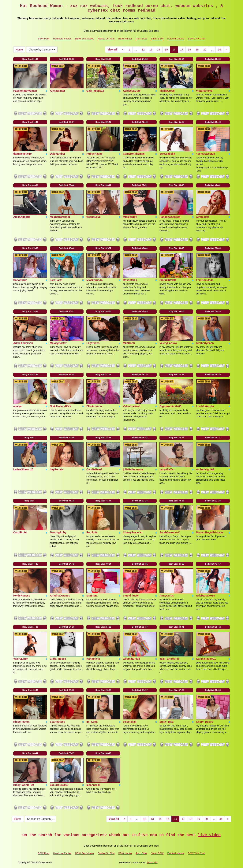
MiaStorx (92, 596)
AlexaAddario (22, 217)
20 (205, 50)
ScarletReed (58, 722)
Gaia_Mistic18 (95, 91)
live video (209, 835)
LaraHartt (56, 280)
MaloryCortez (58, 343)
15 (166, 50)
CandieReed (94, 469)
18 (189, 50)
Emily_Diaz (166, 722)
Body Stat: (30, 59)
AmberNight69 (205, 469)
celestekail (130, 722)
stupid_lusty (131, 596)
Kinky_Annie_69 (24, 785)
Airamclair (203, 217)
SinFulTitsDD (168, 280)
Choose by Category (42, 50)
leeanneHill (93, 785)
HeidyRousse (22, 596)
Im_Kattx (92, 722)
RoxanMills (130, 280)
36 (219, 50)
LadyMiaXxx (167, 469)
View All (112, 50)
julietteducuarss (133, 469)
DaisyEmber (58, 154)
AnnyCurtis (167, 596)
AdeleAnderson (23, 343)
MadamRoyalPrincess (210, 532)
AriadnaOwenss (60, 596)
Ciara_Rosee (58, 659)
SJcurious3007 (59, 785)
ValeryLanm (21, 659)
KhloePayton (21, 722)
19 (197, 50)
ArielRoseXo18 (206, 596)
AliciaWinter (58, 91)
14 (159, 50)
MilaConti (129, 343)
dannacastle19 (22, 154)
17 (182, 50)
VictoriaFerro (204, 91)
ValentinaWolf (132, 406)
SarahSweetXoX (170, 532)
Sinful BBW (157, 39)
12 (143, 50)
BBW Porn (44, 39)
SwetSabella (167, 154)
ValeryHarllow (168, 343)
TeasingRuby (58, 532)
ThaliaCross (167, 91)
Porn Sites (141, 39)
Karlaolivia (93, 659)
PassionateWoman (25, 91)
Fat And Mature (176, 39)
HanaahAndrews (170, 217)
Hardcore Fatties (62, 39)
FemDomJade (205, 280)
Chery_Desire (205, 722)
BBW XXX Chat (196, 39)
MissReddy (130, 217)
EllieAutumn (94, 406)
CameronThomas (134, 154)
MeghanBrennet (60, 217)
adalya (17, 406)
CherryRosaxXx (133, 532)
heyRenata (57, 469)
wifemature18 (131, 659)
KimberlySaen (205, 343)
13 (151, 50)
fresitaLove (93, 217)
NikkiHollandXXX (61, 406)
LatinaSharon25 (23, 469)
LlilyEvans (93, 343)
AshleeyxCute (132, 91)
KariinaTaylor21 (206, 659)
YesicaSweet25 (206, 154)
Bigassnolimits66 (170, 406)
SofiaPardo (20, 280)
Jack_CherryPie (169, 659)
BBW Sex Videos (85, 39)
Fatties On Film (106, 39)
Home (19, 50)
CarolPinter (20, 532)
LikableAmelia (205, 406)
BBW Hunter (125, 39)
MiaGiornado (95, 280)
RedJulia (92, 532)
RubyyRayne (94, 154)
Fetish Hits (152, 862)
